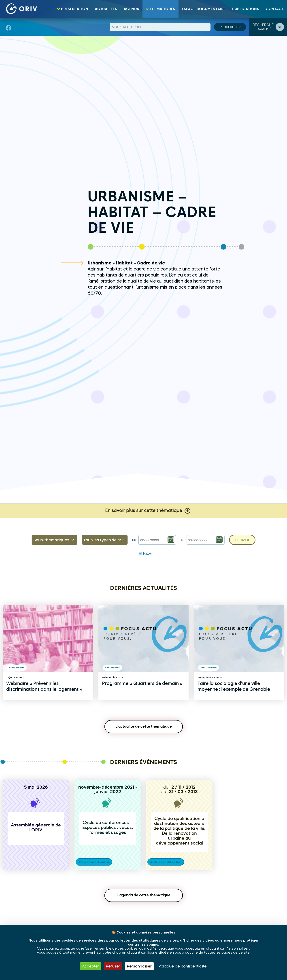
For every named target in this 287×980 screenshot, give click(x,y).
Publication (209, 667)
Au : (183, 540)
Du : (135, 540)
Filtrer (242, 540)
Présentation (75, 9)
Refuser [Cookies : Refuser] (113, 966)
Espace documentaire (204, 9)
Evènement (17, 667)
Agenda (131, 9)
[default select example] (54, 540)
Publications (246, 9)
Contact (275, 9)
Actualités (106, 9)
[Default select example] (105, 540)
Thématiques (162, 9)
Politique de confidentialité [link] (183, 966)
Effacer (146, 553)
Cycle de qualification (94, 862)
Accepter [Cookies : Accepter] (91, 966)
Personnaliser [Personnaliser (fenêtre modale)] (139, 966)
